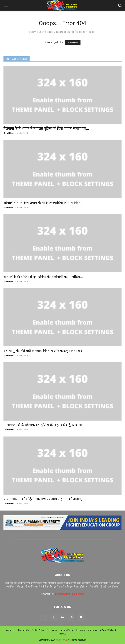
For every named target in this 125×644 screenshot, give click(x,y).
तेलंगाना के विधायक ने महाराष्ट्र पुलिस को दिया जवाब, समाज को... (46, 128)
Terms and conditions (86, 630)
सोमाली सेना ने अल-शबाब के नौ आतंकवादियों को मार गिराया (43, 203)
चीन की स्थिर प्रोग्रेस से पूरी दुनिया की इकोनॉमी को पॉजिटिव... (43, 277)
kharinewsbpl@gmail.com (69, 594)
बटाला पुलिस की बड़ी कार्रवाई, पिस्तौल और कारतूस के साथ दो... (45, 351)
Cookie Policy (38, 630)
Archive (62, 634)
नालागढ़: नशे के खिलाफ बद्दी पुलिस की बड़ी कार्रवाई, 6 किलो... (44, 425)
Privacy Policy (66, 630)
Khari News (9, 133)
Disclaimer (52, 630)
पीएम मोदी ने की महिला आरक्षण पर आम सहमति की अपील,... (44, 499)
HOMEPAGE (73, 43)
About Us (11, 630)
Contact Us (23, 630)
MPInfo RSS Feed (108, 630)
